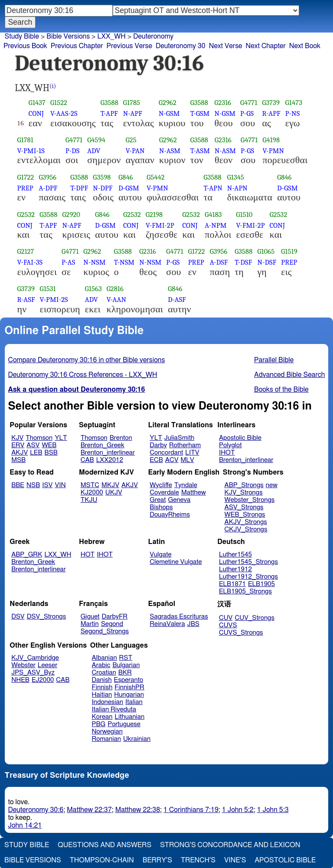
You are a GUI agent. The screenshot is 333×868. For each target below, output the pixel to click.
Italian (134, 702)
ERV (18, 445)
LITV (192, 453)
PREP (25, 188)
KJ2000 (92, 493)
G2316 (223, 103)
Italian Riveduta (114, 709)
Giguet (90, 617)
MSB (18, 460)
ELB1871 (232, 584)
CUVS (228, 625)
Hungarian (129, 695)
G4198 (271, 140)
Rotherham (185, 445)
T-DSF (243, 262)
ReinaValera (167, 624)
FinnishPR (129, 687)
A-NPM (215, 225)
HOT (88, 555)
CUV (226, 618)
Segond (112, 624)
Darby (158, 445)
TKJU (89, 500)
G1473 (294, 103)
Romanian (106, 739)
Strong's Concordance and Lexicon (230, 845)
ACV (172, 460)
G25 (131, 140)
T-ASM (200, 151)
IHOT (227, 453)
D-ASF (177, 300)
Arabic (101, 665)
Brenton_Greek (103, 445)
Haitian (102, 695)
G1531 (48, 289)
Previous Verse (129, 46)
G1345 (236, 177)
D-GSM (129, 188)
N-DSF (267, 262)
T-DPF (79, 188)
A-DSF (219, 262)
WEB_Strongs (245, 515)
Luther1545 (235, 555)
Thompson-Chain (102, 860)
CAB (87, 460)
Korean (102, 717)
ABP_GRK (27, 555)
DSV (18, 617)
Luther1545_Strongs (248, 562)
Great (158, 500)
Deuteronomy (153, 36)
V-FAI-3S (30, 262)
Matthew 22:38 (138, 810)
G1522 (59, 103)
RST (126, 658)
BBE (18, 485)
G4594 (96, 140)
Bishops (161, 507)
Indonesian (108, 702)
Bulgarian (126, 665)
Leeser (47, 665)
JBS (193, 624)
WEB (49, 445)
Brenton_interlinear (108, 453)
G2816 (115, 289)
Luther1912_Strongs (248, 577)
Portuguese (124, 724)
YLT (61, 438)
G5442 (156, 177)
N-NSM (94, 262)
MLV (187, 460)
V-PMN (273, 151)
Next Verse (226, 46)
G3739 (271, 103)
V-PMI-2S (54, 300)
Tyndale (186, 485)
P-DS (72, 151)
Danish (102, 680)
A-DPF (48, 188)
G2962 (168, 103)
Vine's (235, 860)
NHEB (20, 680)
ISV (47, 485)
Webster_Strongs (250, 500)
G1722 (26, 177)
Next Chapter (266, 46)
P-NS (293, 113)
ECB (156, 460)
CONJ (36, 113)
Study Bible (22, 36)
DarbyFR (115, 617)
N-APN (237, 188)
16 (21, 123)
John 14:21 (25, 825)
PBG (99, 724)
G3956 (48, 177)
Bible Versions (68, 36)
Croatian (104, 673)
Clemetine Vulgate (176, 562)
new (272, 485)
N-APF (133, 113)
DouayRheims (170, 515)
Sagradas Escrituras (179, 617)
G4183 (213, 215)
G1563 (93, 289)
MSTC (90, 485)
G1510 (245, 215)
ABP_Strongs (244, 485)
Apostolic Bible (285, 860)
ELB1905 (261, 584)
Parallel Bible (274, 360)
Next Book (305, 46)
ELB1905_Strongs (245, 591)
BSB (51, 453)
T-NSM (124, 262)
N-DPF (103, 188)
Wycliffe (161, 485)
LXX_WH (58, 555)
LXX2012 (110, 460)
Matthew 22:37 (89, 810)
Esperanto (129, 680)
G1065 (266, 251)
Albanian (104, 658)
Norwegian (107, 732)
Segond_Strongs (105, 631)
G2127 (26, 251)
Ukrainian (137, 739)
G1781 (25, 140)
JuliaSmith (179, 438)
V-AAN (117, 300)
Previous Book (25, 46)
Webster (23, 665)
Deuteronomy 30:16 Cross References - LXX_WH (83, 375)
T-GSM (200, 113)
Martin (90, 624)
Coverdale (164, 493)
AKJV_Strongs (246, 522)
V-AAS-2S (64, 113)
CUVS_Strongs (241, 633)
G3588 (109, 103)
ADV (94, 151)
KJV (17, 438)
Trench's (198, 860)
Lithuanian (129, 717)
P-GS (247, 113)
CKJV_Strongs (246, 529)
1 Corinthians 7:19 (191, 810)
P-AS (68, 262)
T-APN (213, 188)
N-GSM (169, 113)
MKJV (110, 485)
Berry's (157, 860)
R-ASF (26, 300)
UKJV (114, 493)
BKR (125, 673)
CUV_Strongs (254, 618)
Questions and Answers (104, 845)
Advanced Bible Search (289, 375)
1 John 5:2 (238, 810)
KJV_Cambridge (35, 658)
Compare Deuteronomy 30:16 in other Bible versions (87, 360)
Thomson (39, 438)
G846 (126, 177)
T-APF (109, 113)
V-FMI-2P (160, 225)
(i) (53, 86)
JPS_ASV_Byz (33, 673)
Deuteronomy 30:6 (36, 810)
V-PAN (135, 151)
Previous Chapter (77, 46)
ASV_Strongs (244, 507)
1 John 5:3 (273, 810)
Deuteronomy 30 (181, 46)
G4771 (249, 103)
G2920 (71, 215)
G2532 (26, 215)
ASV (33, 445)
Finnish (102, 687)
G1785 (132, 103)
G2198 (154, 215)
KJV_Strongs (244, 493)
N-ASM (170, 151)
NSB (33, 485)
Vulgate (160, 555)
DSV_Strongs (47, 617)
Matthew (194, 493)
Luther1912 (235, 569)
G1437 (37, 103)
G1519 (289, 251)
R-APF (271, 113)
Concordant (166, 453)
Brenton (121, 438)
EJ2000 (43, 680)
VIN (60, 485)
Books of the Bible (281, 390)
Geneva (180, 500)
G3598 (102, 177)
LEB (36, 453)
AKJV (20, 453)
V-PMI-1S (31, 151)
